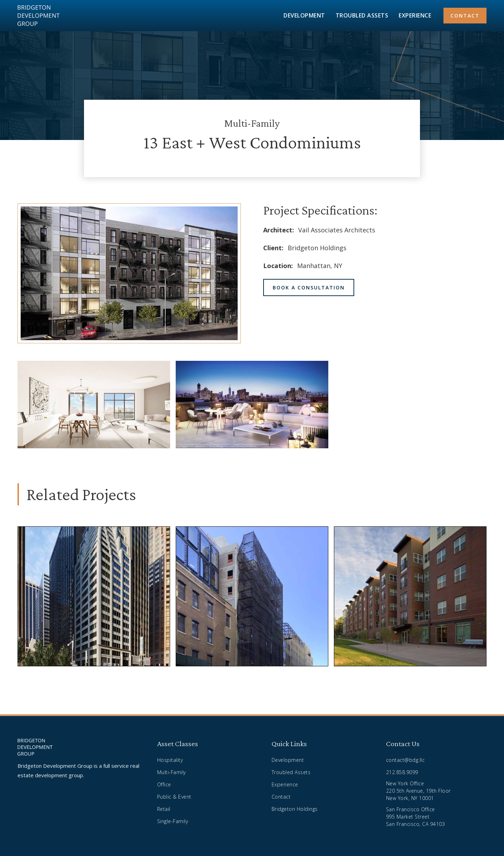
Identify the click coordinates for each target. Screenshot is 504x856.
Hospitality (170, 760)
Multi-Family (171, 772)
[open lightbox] (94, 405)
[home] (38, 16)
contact (465, 16)
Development (288, 760)
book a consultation (309, 287)
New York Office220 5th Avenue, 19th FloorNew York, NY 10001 (418, 791)
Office (164, 784)
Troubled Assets (291, 772)
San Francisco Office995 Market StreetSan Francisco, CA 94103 (416, 817)
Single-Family (173, 821)
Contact (281, 797)
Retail (164, 809)
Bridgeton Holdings (295, 809)
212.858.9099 (402, 772)
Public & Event (174, 797)
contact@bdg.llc (405, 760)
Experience (285, 784)
